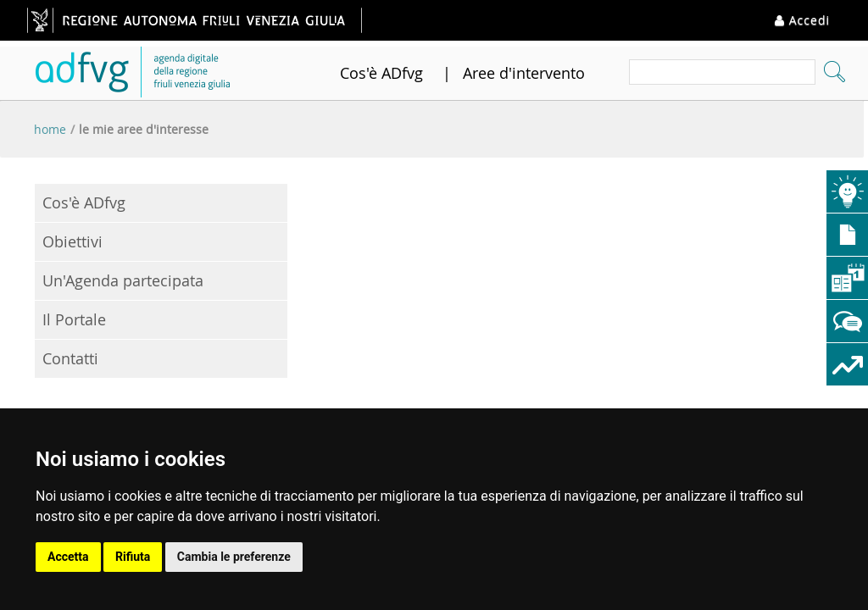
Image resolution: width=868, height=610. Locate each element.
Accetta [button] (68, 557)
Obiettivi (72, 241)
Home (50, 129)
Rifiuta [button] (133, 557)
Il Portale (74, 319)
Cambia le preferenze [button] (234, 557)
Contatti (70, 358)
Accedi (802, 20)
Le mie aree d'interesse (144, 129)
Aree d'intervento (524, 73)
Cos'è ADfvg (381, 73)
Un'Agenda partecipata (123, 280)
